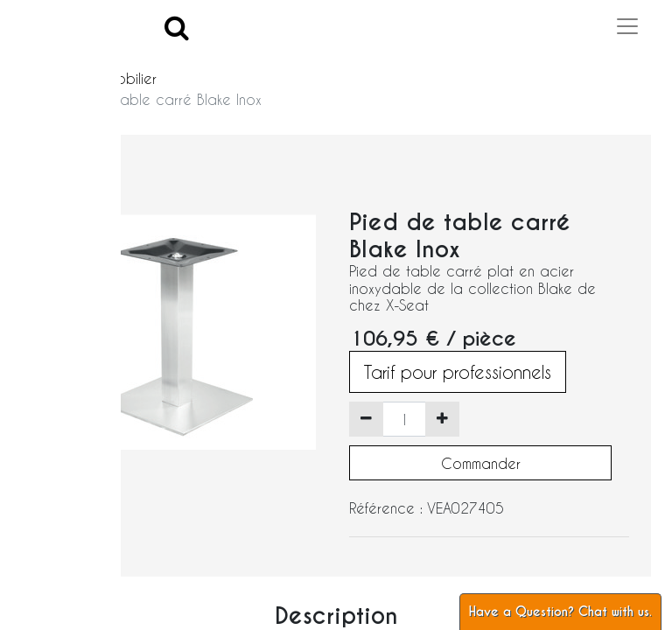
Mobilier (131, 78)
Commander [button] (481, 463)
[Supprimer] (366, 419)
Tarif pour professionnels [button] (458, 372)
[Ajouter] (442, 419)
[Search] (177, 27)
